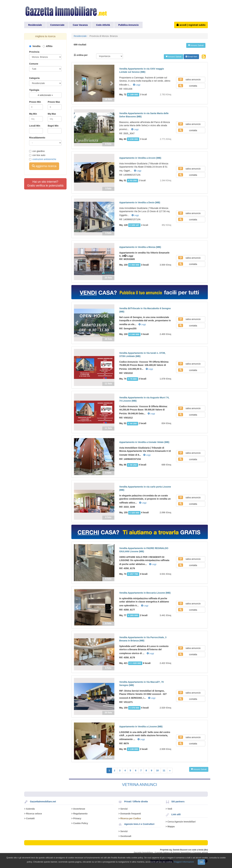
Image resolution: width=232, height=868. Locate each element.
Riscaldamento (37, 138)
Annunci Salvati (196, 45)
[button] (77, 83)
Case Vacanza (80, 25)
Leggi (137, 85)
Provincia (34, 52)
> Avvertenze (78, 809)
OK (201, 862)
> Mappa (170, 826)
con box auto (37, 155)
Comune (34, 64)
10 (157, 770)
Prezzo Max (54, 102)
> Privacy (76, 818)
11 (164, 770)
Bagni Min (53, 126)
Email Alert (191, 57)
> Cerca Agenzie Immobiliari (181, 822)
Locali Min (35, 126)
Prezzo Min (35, 102)
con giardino (37, 151)
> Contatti (29, 818)
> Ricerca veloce (33, 814)
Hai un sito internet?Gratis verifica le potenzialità (45, 184)
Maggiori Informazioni (184, 862)
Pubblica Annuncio (128, 25)
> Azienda (29, 809)
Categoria (34, 78)
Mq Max (52, 114)
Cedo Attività (103, 25)
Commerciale (57, 25)
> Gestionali (125, 836)
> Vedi (169, 809)
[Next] (170, 770)
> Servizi (123, 809)
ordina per (81, 55)
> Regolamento (80, 814)
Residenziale (35, 25)
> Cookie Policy (80, 823)
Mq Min (33, 114)
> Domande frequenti (130, 814)
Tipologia (34, 90)
